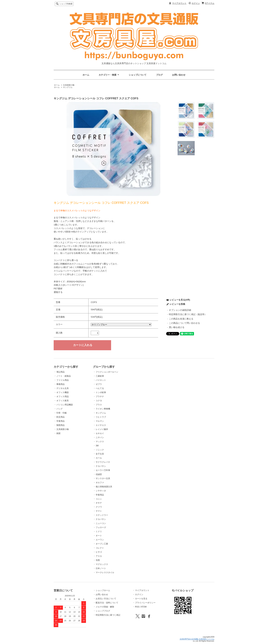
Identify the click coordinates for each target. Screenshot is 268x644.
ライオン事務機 (103, 409)
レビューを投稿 (177, 304)
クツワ (99, 507)
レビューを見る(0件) (180, 300)
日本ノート (101, 568)
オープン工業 (102, 544)
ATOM (144, 607)
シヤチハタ (101, 491)
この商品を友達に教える (181, 319)
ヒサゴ (99, 552)
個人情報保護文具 (104, 487)
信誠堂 (99, 474)
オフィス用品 (63, 397)
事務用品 (61, 384)
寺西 (98, 560)
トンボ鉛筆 (101, 392)
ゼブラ (99, 384)
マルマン (100, 421)
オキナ (99, 503)
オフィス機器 (63, 392)
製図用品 (61, 425)
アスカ (99, 556)
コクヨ (99, 401)
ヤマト (99, 511)
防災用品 (61, 417)
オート (99, 536)
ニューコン (101, 523)
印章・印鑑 (62, 413)
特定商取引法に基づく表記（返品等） (188, 314)
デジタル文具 (63, 388)
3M (97, 446)
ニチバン (100, 437)
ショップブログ (103, 611)
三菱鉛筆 (100, 376)
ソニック (100, 450)
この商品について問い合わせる (184, 323)
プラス (99, 405)
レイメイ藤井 (102, 429)
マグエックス (102, 564)
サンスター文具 (103, 478)
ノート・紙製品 (64, 376)
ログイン (196, 3)
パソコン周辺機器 (65, 405)
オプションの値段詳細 (180, 310)
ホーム (86, 75)
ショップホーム (103, 590)
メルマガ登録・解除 (105, 607)
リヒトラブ (101, 417)
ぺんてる (100, 388)
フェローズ (101, 527)
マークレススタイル (105, 572)
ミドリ (99, 532)
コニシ (99, 499)
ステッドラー (102, 515)
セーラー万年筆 (103, 470)
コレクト (100, 548)
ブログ (159, 75)
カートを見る (141, 599)
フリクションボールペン (107, 372)
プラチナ (100, 397)
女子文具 (100, 454)
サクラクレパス (103, 462)
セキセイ (100, 433)
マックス (100, 442)
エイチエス (101, 425)
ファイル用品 (63, 380)
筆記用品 (61, 372)
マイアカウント (179, 3)
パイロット (101, 380)
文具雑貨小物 (69, 85)
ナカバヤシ (101, 466)
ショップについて (138, 75)
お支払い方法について (106, 599)
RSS (137, 607)
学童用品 (61, 421)
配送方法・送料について (107, 603)
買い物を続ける (177, 327)
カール (99, 458)
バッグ (59, 409)
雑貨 (58, 433)
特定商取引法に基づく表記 (108, 615)
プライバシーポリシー (145, 603)
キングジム (68, 87)
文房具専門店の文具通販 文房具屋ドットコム (197, 639)
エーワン (100, 540)
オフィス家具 (63, 401)
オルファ (100, 483)
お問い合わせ (179, 75)
